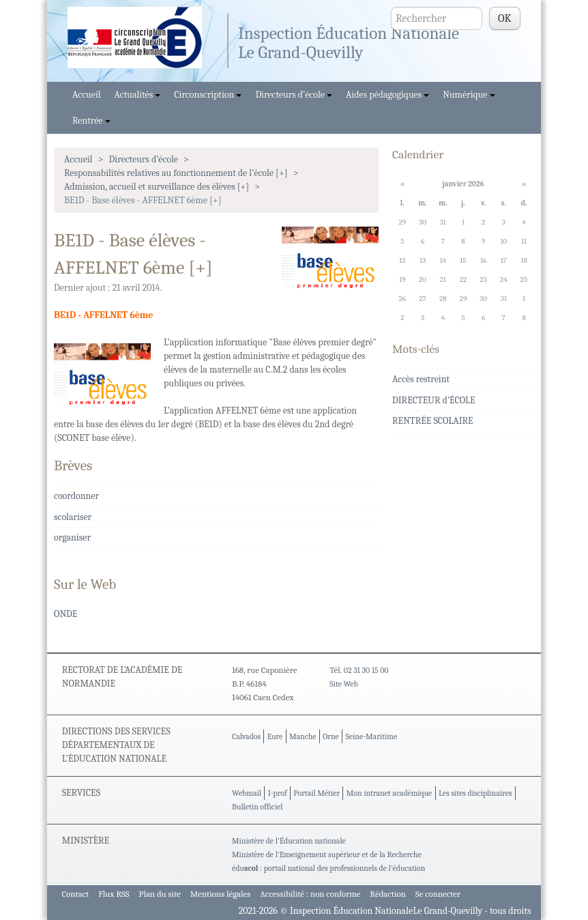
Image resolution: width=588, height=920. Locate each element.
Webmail (247, 793)
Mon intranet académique (389, 793)
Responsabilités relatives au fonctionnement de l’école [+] (176, 173)
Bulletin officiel (257, 807)
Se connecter (438, 894)
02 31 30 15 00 (366, 670)
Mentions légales (221, 894)
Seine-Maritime (371, 736)
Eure (275, 736)
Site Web (343, 684)
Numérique (469, 95)
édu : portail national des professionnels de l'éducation (328, 868)
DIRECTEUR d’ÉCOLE (434, 400)
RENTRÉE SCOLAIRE (433, 421)
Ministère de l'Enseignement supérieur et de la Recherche (327, 854)
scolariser (73, 517)
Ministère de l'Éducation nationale (289, 841)
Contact (75, 894)
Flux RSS (114, 894)
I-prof (278, 793)
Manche (303, 736)
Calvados (246, 736)
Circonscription (208, 95)
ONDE (65, 614)
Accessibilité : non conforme (310, 894)
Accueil (87, 95)
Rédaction (388, 894)
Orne (331, 736)
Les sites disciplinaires (475, 793)
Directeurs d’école (294, 95)
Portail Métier (317, 793)
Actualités (138, 95)
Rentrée (91, 120)
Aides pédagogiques (387, 95)
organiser (72, 537)
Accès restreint (421, 379)
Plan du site (160, 894)
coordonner (76, 496)
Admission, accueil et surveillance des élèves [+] (157, 187)
